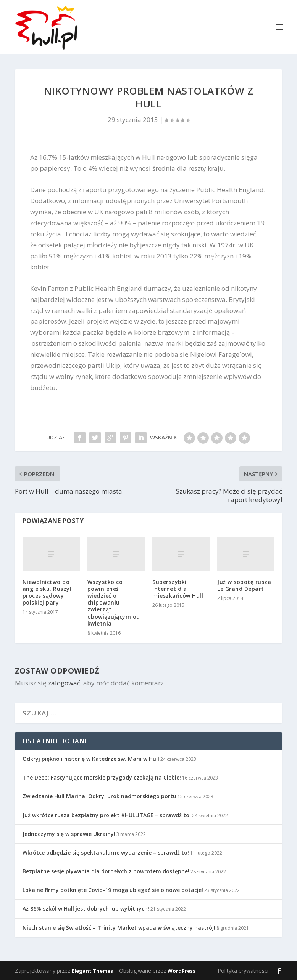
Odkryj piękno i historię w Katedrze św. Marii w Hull (91, 759)
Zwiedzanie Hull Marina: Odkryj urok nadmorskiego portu (99, 796)
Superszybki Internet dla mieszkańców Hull (178, 589)
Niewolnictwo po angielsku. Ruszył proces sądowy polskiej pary (47, 592)
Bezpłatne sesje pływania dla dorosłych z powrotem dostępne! (106, 871)
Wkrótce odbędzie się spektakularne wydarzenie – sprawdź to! (106, 852)
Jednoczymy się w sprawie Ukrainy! (69, 834)
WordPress (182, 971)
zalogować (64, 683)
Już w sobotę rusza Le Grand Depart (244, 585)
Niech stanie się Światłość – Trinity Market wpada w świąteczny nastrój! (119, 928)
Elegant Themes (92, 971)
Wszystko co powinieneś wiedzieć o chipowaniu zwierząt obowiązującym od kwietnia (114, 603)
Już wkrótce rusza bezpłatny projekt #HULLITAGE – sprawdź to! (107, 815)
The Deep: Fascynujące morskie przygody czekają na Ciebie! (102, 777)
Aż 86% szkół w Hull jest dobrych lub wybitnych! (86, 909)
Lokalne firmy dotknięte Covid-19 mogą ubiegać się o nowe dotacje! (113, 890)
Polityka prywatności (243, 971)
